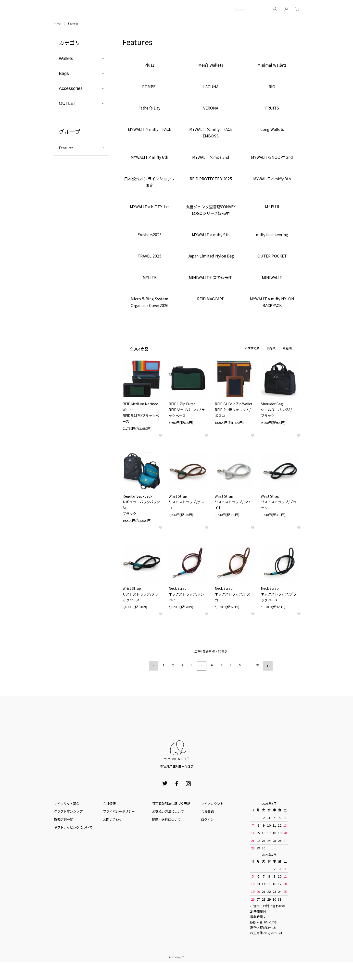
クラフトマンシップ (68, 829)
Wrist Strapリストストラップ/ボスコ (186, 521)
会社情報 (109, 821)
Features (75, 42)
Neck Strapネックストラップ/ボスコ (233, 613)
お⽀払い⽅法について (168, 829)
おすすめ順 (252, 367)
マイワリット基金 (67, 821)
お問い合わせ (113, 837)
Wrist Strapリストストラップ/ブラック (279, 521)
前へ (155, 684)
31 (257, 684)
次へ (266, 684)
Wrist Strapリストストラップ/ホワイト (233, 521)
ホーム (58, 42)
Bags (64, 93)
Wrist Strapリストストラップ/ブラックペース (140, 613)
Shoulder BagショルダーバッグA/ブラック (276, 429)
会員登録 (207, 829)
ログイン (207, 837)
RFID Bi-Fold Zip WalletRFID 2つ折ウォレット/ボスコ (234, 429)
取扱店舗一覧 (63, 837)
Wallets (66, 78)
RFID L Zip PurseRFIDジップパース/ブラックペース (187, 429)
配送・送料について (166, 837)
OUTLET (68, 122)
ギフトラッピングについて (73, 845)
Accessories (71, 108)
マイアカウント (212, 821)
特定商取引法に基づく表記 (171, 821)
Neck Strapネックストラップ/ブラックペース (279, 613)
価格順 (271, 367)
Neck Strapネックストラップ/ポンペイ (186, 613)
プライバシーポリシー (119, 829)
